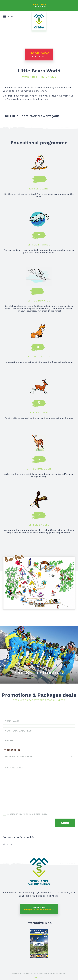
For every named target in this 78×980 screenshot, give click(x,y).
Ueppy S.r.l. (39, 977)
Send (65, 823)
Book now (39, 54)
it (75, 16)
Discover (39, 655)
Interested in (11, 750)
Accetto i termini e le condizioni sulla (27, 814)
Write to (39, 908)
